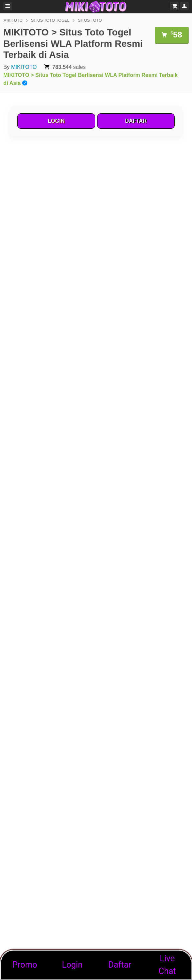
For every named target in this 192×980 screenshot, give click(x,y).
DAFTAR (136, 121)
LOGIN (56, 121)
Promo (25, 965)
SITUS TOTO (90, 20)
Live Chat (167, 965)
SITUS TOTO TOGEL (50, 20)
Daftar (120, 965)
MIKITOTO (13, 20)
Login (72, 965)
